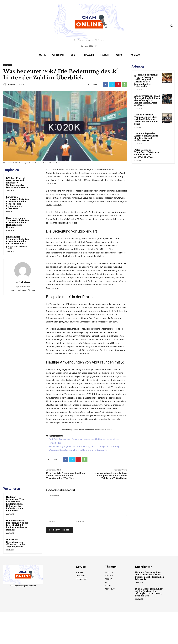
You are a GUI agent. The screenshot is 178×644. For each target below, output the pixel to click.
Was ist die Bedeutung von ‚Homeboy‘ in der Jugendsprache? (16, 543)
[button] (171, 26)
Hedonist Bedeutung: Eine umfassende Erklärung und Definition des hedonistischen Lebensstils (15, 504)
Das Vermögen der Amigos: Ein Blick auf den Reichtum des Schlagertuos (146, 137)
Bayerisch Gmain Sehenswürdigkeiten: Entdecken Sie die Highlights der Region (18, 223)
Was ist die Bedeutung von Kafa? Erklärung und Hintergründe (78, 450)
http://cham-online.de (23, 287)
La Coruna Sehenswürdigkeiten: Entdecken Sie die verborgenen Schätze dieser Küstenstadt (18, 203)
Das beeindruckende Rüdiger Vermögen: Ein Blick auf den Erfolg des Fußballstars (111, 476)
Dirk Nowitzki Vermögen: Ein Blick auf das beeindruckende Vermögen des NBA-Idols (65, 476)
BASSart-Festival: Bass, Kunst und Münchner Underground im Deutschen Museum (17, 183)
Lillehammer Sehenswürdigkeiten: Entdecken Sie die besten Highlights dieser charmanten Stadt (18, 243)
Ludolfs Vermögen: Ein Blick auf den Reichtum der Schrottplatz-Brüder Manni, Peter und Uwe (147, 101)
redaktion (11, 84)
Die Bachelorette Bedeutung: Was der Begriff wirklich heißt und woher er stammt (17, 525)
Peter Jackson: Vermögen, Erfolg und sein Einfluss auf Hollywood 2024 (147, 153)
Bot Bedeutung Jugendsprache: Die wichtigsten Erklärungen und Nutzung (84, 446)
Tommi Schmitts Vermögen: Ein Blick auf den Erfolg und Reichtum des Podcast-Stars (147, 119)
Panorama (8, 65)
